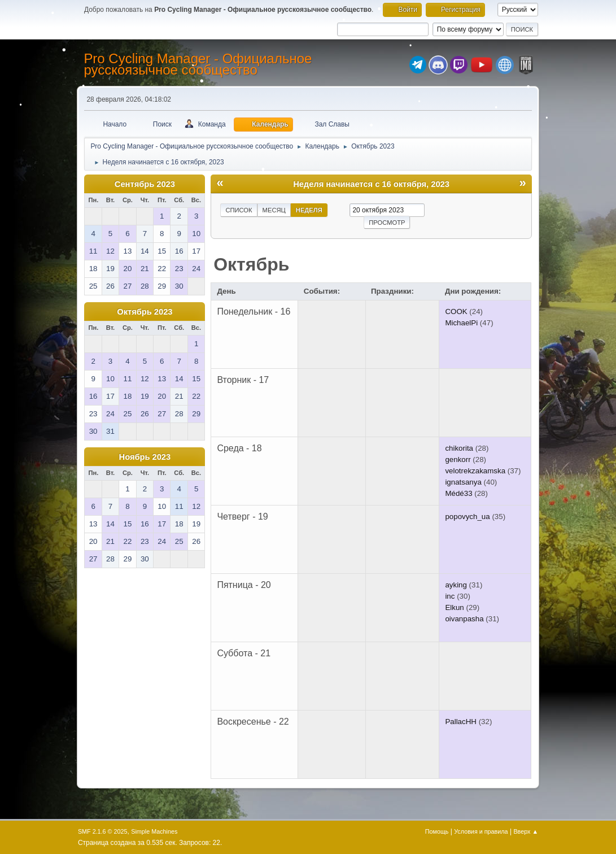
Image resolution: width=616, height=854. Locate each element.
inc (450, 596)
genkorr (458, 459)
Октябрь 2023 (145, 312)
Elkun (454, 607)
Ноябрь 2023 (145, 457)
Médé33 (458, 493)
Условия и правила (481, 831)
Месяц (274, 210)
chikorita (459, 448)
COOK (456, 311)
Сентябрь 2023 (145, 184)
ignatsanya (463, 482)
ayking (456, 585)
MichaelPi (461, 323)
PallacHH (461, 722)
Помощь (437, 831)
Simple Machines (154, 831)
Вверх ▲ (526, 831)
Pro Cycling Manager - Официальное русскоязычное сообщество (198, 64)
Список (239, 210)
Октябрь (251, 264)
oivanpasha (464, 619)
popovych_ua (467, 517)
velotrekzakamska (475, 471)
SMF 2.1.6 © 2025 (103, 831)
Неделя (309, 210)
